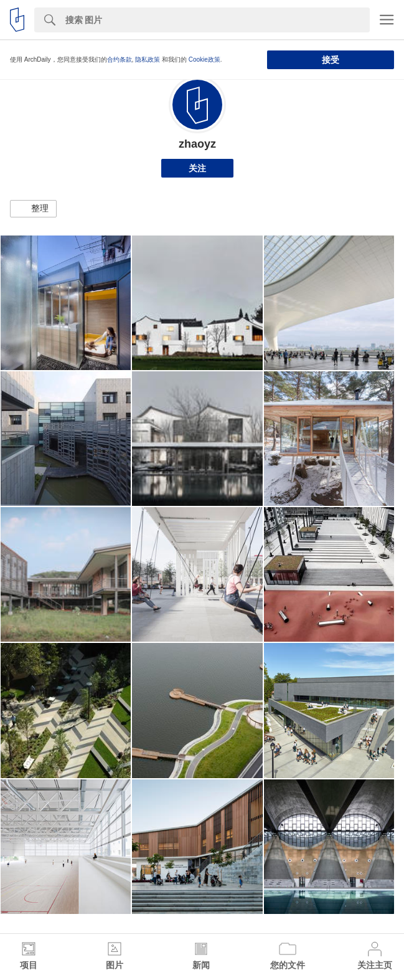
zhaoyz (197, 144)
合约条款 (120, 59)
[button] (33, 209)
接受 (331, 60)
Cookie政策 (204, 59)
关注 (197, 168)
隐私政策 (148, 59)
